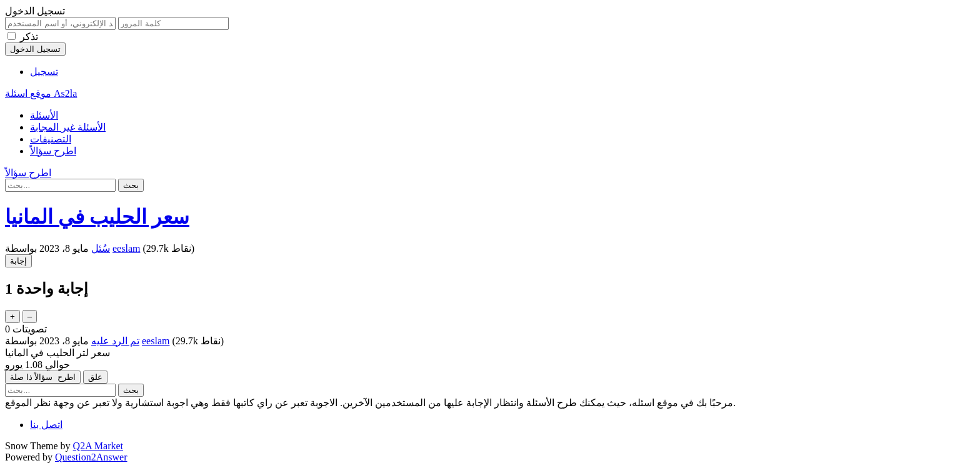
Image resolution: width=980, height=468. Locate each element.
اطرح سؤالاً (53, 151)
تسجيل (44, 72)
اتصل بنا (46, 425)
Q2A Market (98, 446)
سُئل (101, 248)
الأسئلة (44, 115)
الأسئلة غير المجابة (68, 127)
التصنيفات (51, 139)
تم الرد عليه (115, 341)
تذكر (29, 37)
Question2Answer (91, 457)
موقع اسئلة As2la (41, 93)
